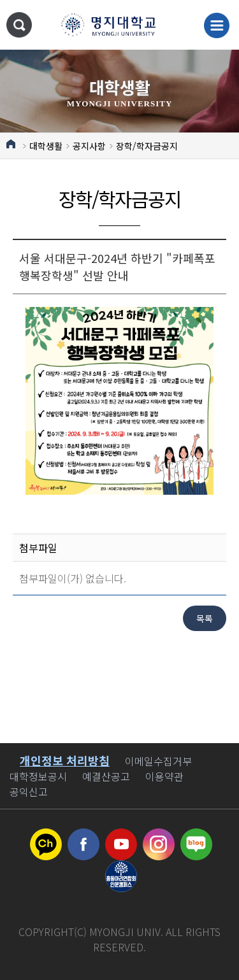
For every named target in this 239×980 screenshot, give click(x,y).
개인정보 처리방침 (65, 760)
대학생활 (46, 146)
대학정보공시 (38, 776)
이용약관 (164, 776)
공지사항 (89, 146)
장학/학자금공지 (147, 146)
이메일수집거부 (158, 761)
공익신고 (29, 792)
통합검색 (19, 25)
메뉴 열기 (217, 25)
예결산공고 (106, 776)
